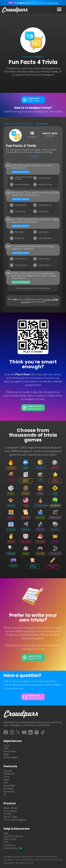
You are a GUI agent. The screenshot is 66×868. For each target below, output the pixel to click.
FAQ (6, 842)
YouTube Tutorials (13, 836)
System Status (11, 848)
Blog (6, 833)
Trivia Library (11, 811)
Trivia (7, 745)
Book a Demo (11, 808)
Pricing (7, 814)
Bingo (7, 754)
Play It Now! (33, 352)
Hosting (8, 771)
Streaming (9, 791)
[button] (59, 10)
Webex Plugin (11, 757)
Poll (5, 783)
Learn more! (53, 3)
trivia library (33, 57)
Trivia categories (17, 124)
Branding (8, 788)
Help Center (10, 839)
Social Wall (9, 786)
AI (5, 794)
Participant (9, 774)
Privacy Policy (11, 817)
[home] (14, 9)
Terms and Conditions (15, 820)
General (42, 124)
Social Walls (10, 751)
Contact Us (10, 845)
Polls (6, 748)
